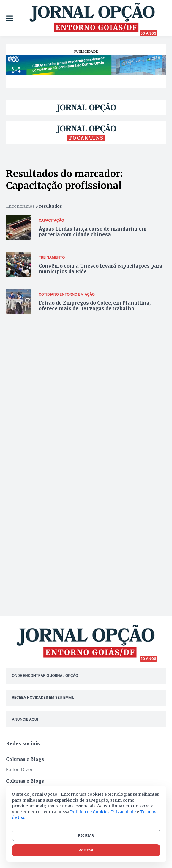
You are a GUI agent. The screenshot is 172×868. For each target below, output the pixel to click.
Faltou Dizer (19, 769)
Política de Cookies (90, 812)
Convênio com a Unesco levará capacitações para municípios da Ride (101, 269)
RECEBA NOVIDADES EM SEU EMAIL (43, 697)
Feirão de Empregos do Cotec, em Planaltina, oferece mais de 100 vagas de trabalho (95, 306)
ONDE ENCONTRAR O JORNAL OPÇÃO (45, 675)
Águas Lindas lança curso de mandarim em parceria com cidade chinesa (93, 232)
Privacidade (123, 812)
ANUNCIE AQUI (25, 719)
